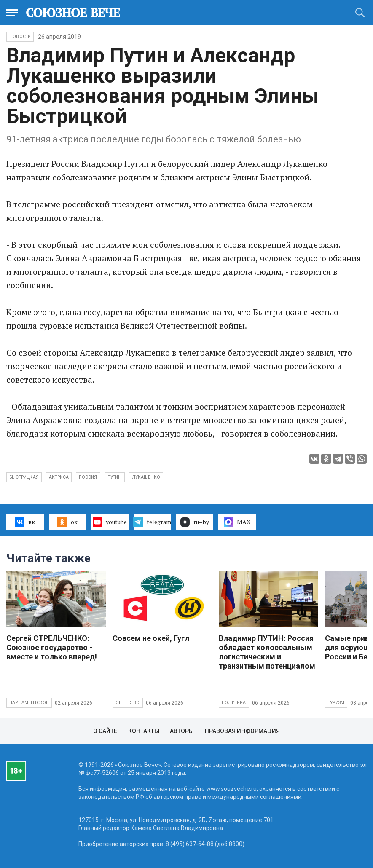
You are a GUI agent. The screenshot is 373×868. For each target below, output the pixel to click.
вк (25, 522)
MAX (237, 522)
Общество (128, 703)
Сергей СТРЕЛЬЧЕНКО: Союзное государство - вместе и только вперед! (52, 647)
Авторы (182, 731)
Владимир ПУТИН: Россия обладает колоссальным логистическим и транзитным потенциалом (267, 652)
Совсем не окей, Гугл (151, 638)
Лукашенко (146, 477)
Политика (234, 703)
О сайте (105, 731)
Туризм (336, 703)
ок (67, 522)
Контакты (144, 731)
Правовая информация (242, 731)
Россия (88, 477)
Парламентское (29, 703)
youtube (110, 522)
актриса (59, 477)
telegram (152, 522)
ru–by (195, 522)
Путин (115, 477)
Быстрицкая (24, 477)
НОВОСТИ (20, 36)
